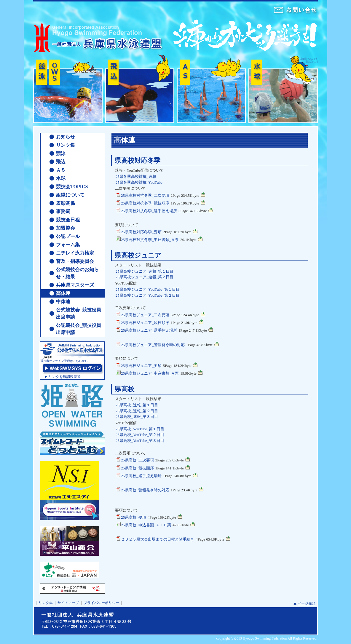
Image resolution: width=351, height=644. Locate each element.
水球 (61, 178)
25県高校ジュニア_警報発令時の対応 (150, 345)
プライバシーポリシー (101, 603)
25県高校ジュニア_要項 (139, 365)
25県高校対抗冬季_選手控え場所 (147, 211)
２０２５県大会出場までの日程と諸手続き (155, 539)
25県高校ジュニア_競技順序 (143, 322)
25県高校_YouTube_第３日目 (140, 441)
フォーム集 (68, 245)
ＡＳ (61, 170)
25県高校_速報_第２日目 (137, 411)
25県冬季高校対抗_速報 (136, 176)
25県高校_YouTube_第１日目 (140, 429)
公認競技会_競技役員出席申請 (79, 329)
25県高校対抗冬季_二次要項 (143, 195)
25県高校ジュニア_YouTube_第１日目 (148, 289)
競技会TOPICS (72, 187)
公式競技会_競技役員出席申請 (79, 313)
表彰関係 (66, 203)
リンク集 (66, 145)
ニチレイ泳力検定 (75, 253)
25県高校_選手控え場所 (139, 476)
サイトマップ (68, 603)
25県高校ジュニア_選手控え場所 (147, 330)
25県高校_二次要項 (135, 460)
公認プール (68, 236)
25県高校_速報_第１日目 (137, 405)
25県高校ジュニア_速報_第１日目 (145, 271)
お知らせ (66, 137)
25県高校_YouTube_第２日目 (140, 435)
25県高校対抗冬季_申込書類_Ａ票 (147, 239)
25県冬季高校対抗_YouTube (139, 182)
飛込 (61, 162)
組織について (70, 195)
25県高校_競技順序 (135, 468)
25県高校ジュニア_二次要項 (143, 315)
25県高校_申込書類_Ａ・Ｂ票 (144, 525)
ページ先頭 (307, 603)
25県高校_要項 (131, 517)
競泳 (61, 153)
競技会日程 (68, 220)
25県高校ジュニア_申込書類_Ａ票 (147, 373)
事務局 (63, 211)
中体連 (63, 302)
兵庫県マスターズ (75, 285)
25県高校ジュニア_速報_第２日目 (145, 277)
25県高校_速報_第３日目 (137, 417)
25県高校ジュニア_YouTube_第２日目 (148, 295)
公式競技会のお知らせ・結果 (77, 273)
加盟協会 (66, 228)
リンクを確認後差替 (65, 377)
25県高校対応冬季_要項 (139, 232)
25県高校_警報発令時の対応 (143, 490)
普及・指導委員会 (75, 261)
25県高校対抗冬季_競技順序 (143, 203)
